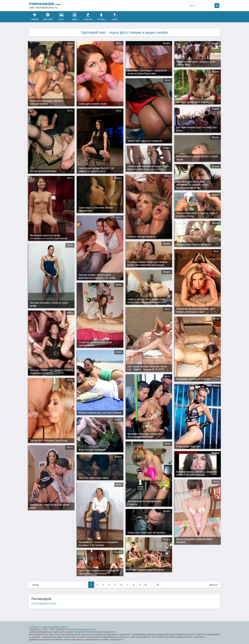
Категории (48, 17)
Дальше (213, 585)
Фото (61, 17)
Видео (75, 17)
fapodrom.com (45, 6)
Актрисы (101, 17)
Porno (34, 604)
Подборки (88, 17)
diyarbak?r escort (48, 604)
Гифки (115, 17)
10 (146, 585)
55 (158, 585)
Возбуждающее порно (84, 629)
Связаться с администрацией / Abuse (48, 627)
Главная (35, 17)
